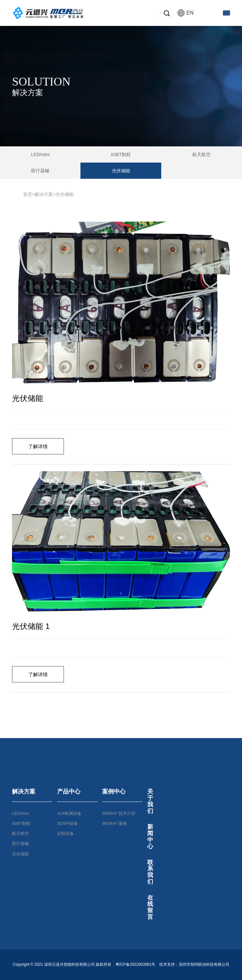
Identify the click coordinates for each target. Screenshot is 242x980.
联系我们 (150, 872)
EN (186, 13)
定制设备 (66, 833)
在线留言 (150, 907)
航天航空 (201, 154)
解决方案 (44, 194)
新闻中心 (150, 836)
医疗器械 (40, 171)
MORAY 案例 (115, 823)
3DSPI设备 (67, 823)
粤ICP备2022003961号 (135, 964)
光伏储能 (121, 171)
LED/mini (40, 154)
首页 (28, 194)
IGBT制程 (121, 154)
